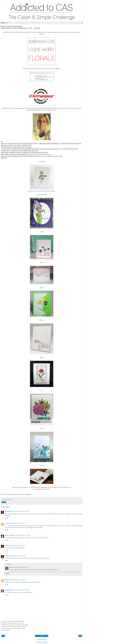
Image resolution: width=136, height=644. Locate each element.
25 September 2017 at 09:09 (18, 580)
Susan (42, 232)
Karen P (7, 580)
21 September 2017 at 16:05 (22, 535)
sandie (7, 545)
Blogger (45, 642)
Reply (7, 518)
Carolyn (42, 466)
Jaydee (38, 195)
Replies (9, 564)
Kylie (11, 567)
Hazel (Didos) (9, 590)
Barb (42, 263)
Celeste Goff (9, 511)
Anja (42, 429)
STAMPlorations (7, 108)
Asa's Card (42, 162)
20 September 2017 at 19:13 (18, 523)
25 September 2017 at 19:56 (21, 590)
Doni (42, 288)
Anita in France (10, 535)
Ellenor (42, 320)
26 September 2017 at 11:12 (21, 567)
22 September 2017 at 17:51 (17, 556)
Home (42, 636)
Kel (42, 391)
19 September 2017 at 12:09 (21, 511)
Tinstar (7, 523)
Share (4, 502)
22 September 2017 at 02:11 (17, 545)
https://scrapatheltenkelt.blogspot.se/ (41, 154)
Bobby (42, 358)
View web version (42, 639)
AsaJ (55, 110)
